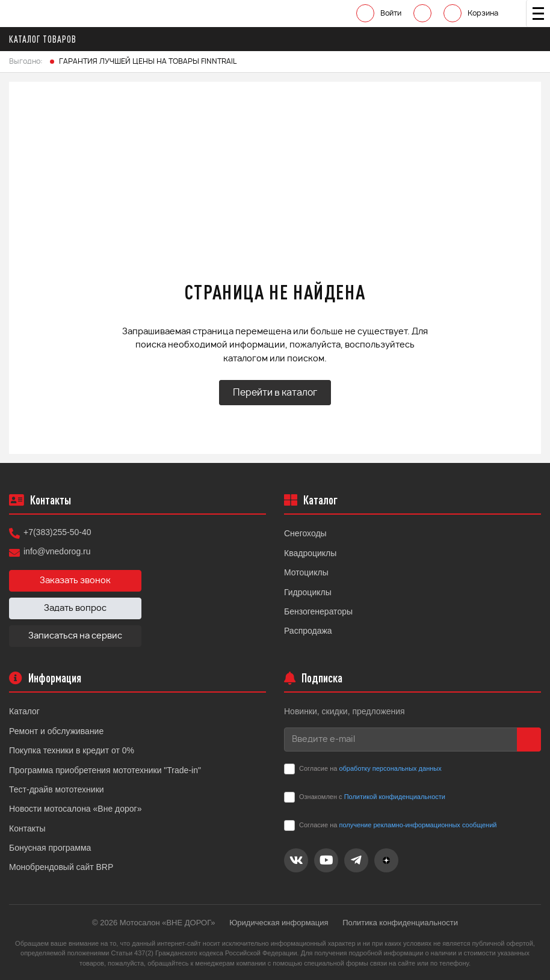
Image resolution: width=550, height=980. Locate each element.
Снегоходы (305, 533)
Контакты (27, 828)
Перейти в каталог (275, 393)
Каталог (24, 711)
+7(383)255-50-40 (57, 532)
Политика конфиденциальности (400, 923)
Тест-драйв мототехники (57, 789)
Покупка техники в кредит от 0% (72, 750)
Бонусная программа (50, 848)
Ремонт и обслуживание (56, 731)
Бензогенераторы (318, 611)
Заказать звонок (75, 581)
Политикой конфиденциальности (395, 797)
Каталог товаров (46, 39)
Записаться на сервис (75, 636)
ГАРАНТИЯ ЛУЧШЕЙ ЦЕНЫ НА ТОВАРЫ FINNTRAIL (148, 61)
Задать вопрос (75, 608)
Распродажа (308, 631)
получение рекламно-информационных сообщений (418, 825)
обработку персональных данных (390, 768)
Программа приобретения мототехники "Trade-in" (105, 770)
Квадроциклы (310, 553)
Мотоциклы (306, 572)
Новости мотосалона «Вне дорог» (76, 809)
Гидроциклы (308, 592)
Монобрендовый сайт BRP (61, 867)
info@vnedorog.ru (57, 551)
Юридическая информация (279, 923)
